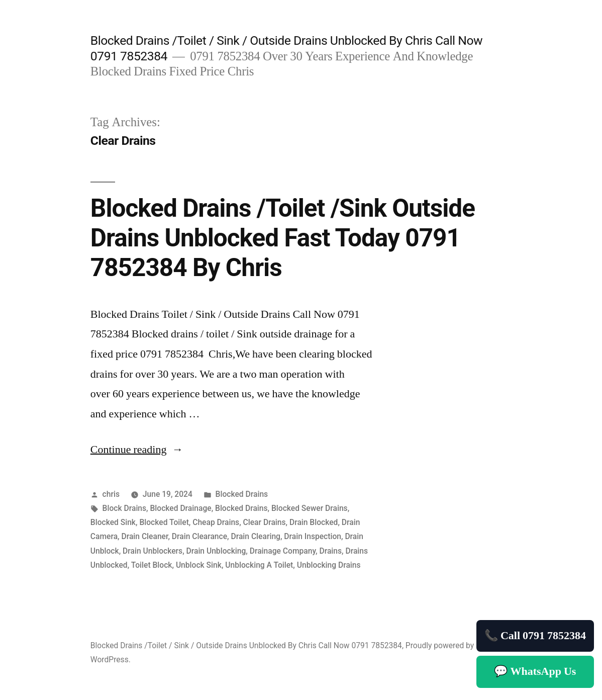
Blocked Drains (242, 494)
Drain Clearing (255, 536)
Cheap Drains (216, 522)
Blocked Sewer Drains (310, 508)
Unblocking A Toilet (259, 565)
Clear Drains (265, 522)
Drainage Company (283, 551)
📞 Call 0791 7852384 (535, 636)
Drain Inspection (313, 536)
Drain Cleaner (144, 536)
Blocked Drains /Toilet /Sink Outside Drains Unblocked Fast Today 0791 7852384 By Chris (283, 238)
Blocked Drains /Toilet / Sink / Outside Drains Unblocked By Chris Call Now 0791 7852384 (246, 645)
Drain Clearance (199, 536)
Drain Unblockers (153, 551)
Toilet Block (152, 565)
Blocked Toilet (164, 522)
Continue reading (137, 450)
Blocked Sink (113, 522)
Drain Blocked (314, 522)
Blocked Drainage (181, 508)
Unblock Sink (199, 565)
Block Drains (125, 508)
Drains (330, 551)
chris (111, 494)
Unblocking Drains (329, 565)
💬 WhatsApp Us (535, 671)
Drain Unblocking (216, 551)
